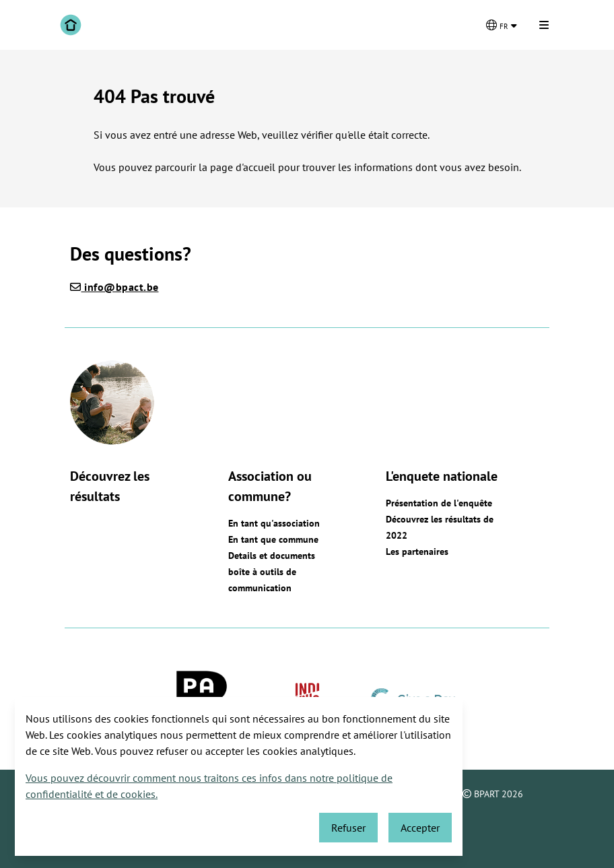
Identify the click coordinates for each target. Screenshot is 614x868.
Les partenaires (417, 552)
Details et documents (272, 556)
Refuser (348, 828)
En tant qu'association (274, 523)
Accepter (420, 828)
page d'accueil (244, 167)
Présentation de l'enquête (439, 503)
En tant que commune (273, 539)
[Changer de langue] (502, 25)
